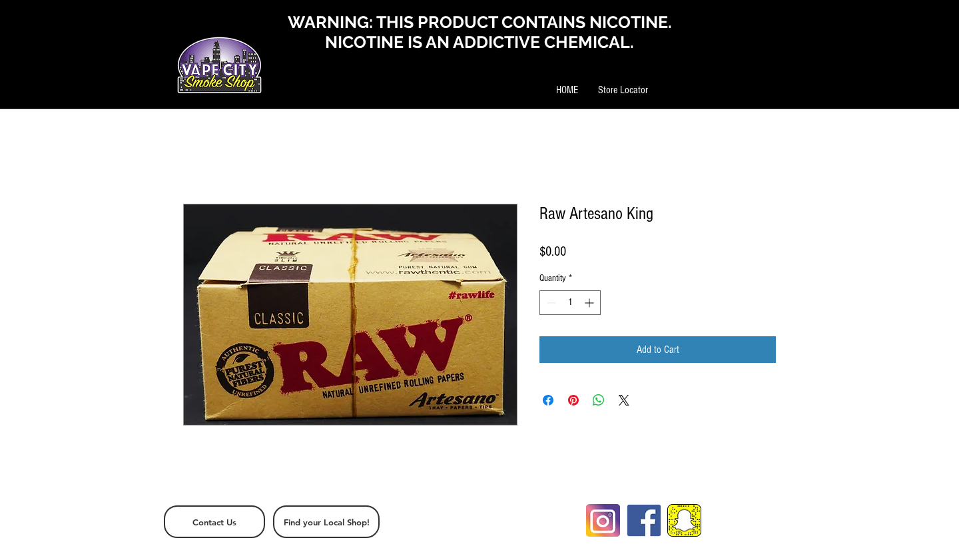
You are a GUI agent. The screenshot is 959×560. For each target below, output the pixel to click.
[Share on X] (624, 400)
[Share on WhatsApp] (599, 400)
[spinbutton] (570, 303)
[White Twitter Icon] (746, 512)
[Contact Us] (214, 522)
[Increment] (590, 303)
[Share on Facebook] (548, 400)
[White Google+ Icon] (790, 512)
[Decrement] (550, 303)
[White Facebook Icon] (768, 512)
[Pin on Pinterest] (573, 400)
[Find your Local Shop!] (326, 522)
